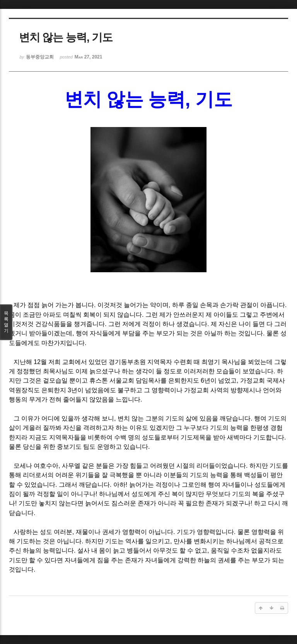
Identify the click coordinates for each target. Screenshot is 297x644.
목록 (6, 322)
